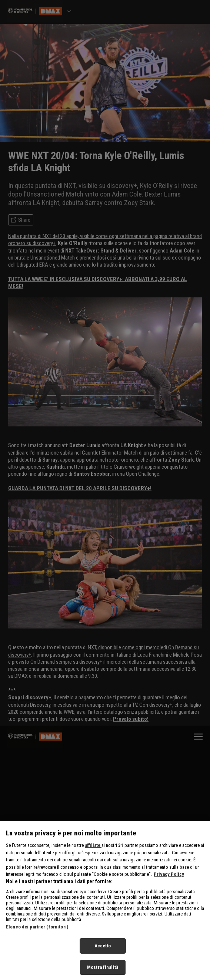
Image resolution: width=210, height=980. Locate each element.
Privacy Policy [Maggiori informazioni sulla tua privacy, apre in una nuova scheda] (169, 882)
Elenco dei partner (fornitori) (37, 935)
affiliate (93, 853)
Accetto (103, 953)
